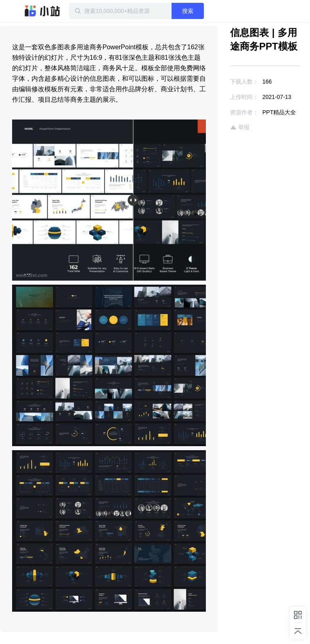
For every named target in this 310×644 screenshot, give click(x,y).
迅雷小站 (42, 11)
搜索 (188, 11)
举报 (240, 127)
